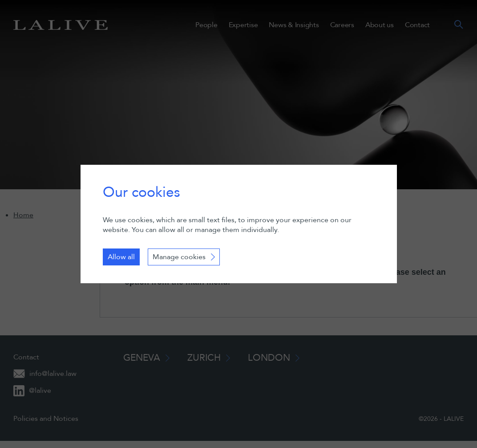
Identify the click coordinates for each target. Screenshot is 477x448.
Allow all (121, 257)
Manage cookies (179, 257)
